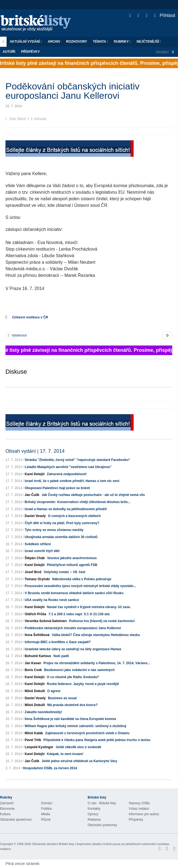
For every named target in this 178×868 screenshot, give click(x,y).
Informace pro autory (144, 814)
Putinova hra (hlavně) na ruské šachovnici (102, 621)
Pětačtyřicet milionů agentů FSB (72, 565)
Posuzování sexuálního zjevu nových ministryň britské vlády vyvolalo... (80, 586)
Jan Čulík (32, 495)
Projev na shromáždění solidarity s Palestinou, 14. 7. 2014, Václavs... (97, 663)
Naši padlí (61, 656)
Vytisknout (17, 335)
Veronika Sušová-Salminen (46, 621)
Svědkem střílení (38, 544)
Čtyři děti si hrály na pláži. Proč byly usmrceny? (62, 523)
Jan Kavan (33, 663)
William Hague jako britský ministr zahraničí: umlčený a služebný (75, 726)
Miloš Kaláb (34, 733)
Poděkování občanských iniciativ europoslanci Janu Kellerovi (73, 628)
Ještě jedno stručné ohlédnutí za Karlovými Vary (79, 761)
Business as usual (62, 698)
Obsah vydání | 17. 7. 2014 (35, 451)
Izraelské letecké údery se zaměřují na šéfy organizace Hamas (73, 649)
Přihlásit (165, 15)
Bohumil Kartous (38, 656)
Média (46, 814)
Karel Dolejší (35, 474)
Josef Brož (33, 572)
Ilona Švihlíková (37, 635)
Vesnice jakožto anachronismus (72, 558)
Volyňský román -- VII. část (65, 572)
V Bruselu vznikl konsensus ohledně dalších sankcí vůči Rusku (74, 593)
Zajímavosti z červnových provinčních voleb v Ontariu (87, 733)
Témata (101, 42)
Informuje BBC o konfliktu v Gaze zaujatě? (58, 642)
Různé (46, 820)
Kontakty (94, 809)
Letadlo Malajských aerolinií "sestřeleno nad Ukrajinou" (68, 467)
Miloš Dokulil (35, 691)
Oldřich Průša (35, 614)
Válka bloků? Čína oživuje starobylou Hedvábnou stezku (96, 635)
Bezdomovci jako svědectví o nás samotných (79, 670)
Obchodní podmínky (102, 825)
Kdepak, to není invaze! (65, 754)
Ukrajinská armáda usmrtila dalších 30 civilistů (61, 537)
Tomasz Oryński (37, 579)
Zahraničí (7, 803)
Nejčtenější (149, 42)
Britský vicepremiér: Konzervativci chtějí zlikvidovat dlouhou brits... (77, 502)
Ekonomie (7, 809)
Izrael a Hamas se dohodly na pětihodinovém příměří (66, 509)
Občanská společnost (16, 820)
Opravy (93, 814)
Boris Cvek (33, 670)
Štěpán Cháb (35, 558)
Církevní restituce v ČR (30, 317)
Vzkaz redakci (139, 809)
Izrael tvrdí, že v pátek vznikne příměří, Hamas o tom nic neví (72, 481)
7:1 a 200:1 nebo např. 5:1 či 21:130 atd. (79, 614)
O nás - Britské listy (102, 803)
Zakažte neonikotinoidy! (43, 712)
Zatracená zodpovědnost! (67, 474)
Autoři (9, 52)
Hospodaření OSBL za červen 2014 (50, 768)
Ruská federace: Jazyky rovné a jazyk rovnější (83, 684)
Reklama (94, 820)
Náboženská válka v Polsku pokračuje (82, 579)
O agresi (54, 691)
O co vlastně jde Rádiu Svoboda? (73, 677)
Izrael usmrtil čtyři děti (42, 551)
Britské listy (38, 23)
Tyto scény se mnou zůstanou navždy (54, 530)
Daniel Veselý (35, 516)
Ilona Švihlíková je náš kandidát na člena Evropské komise (70, 719)
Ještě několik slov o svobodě (78, 747)
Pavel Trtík (33, 740)
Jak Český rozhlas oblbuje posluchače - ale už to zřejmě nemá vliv (93, 495)
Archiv (54, 42)
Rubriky (122, 42)
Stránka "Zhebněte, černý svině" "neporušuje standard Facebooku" (77, 460)
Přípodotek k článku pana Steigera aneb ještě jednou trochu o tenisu (97, 740)
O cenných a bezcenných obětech (74, 516)
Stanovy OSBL (140, 803)
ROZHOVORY (77, 42)
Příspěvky (31, 52)
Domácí (47, 803)
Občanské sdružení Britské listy (53, 844)
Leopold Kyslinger (39, 747)
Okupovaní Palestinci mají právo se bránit (57, 488)
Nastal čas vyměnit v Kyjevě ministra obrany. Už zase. (89, 607)
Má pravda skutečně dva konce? (72, 705)
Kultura (5, 814)
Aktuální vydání (26, 42)
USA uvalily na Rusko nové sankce (52, 600)
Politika (46, 809)
